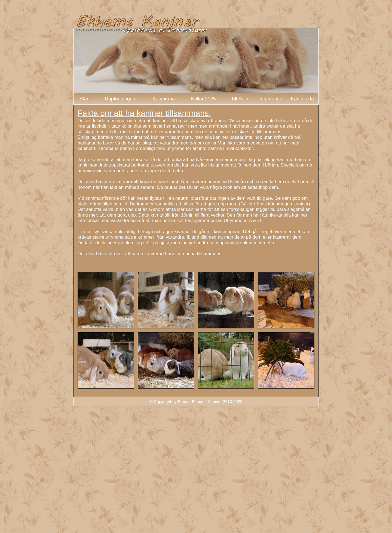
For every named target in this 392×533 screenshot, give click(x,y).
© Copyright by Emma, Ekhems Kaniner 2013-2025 (196, 401)
